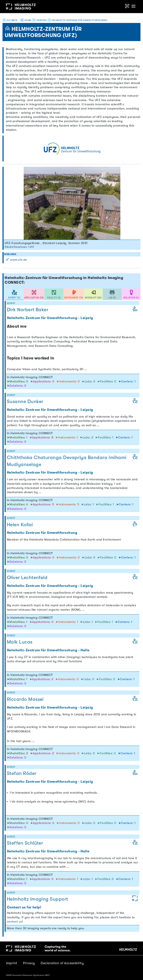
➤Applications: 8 (42, 437)
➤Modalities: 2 (18, 753)
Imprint (12, 963)
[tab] (14, 294)
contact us (14, 922)
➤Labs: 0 (89, 381)
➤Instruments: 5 (68, 504)
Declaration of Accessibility (62, 963)
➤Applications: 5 (43, 504)
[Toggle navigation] (133, 6)
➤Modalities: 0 (18, 381)
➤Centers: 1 (127, 381)
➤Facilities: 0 (107, 381)
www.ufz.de (16, 260)
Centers (42, 20)
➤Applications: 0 (43, 381)
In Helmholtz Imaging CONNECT (30, 377)
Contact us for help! (24, 907)
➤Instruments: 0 (68, 381)
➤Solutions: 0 (17, 386)
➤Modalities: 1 (18, 437)
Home (25, 20)
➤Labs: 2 (87, 437)
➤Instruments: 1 (67, 437)
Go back (10, 20)
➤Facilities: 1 (105, 437)
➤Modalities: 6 (18, 504)
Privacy (29, 963)
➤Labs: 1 (88, 504)
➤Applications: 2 (42, 679)
